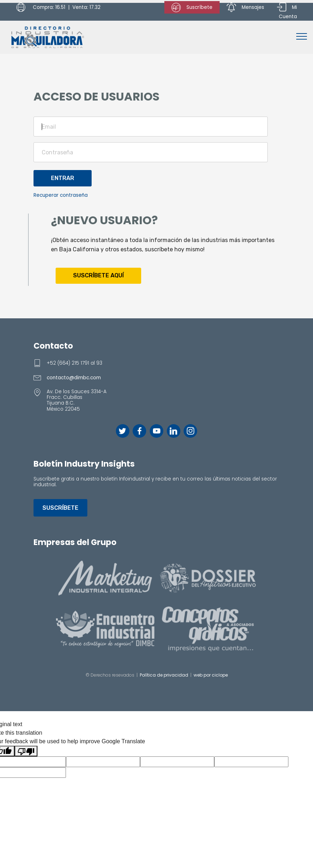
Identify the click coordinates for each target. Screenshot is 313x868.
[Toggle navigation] (302, 36)
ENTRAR (63, 178)
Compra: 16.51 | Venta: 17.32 (58, 7)
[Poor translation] (26, 751)
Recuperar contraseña (61, 195)
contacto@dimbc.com (74, 378)
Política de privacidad (164, 675)
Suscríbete (192, 7)
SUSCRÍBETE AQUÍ (98, 275)
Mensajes (245, 7)
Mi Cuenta (287, 11)
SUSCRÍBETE (60, 508)
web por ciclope (211, 675)
